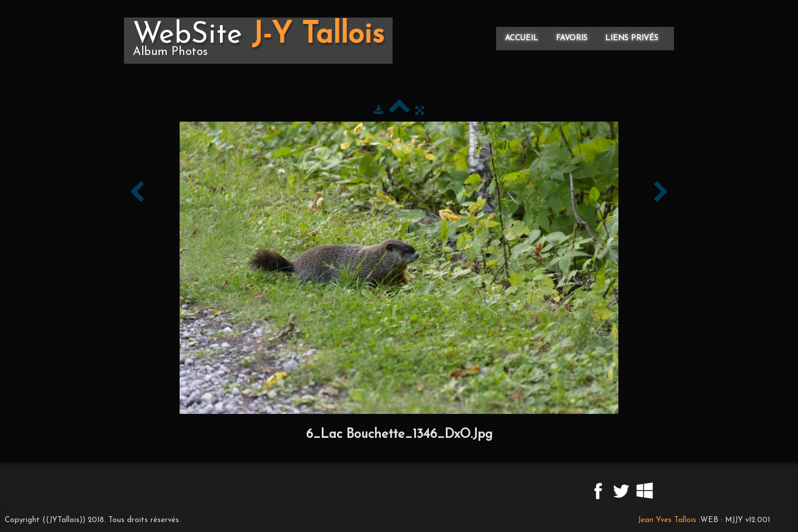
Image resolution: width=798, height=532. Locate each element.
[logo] (258, 41)
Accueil (522, 38)
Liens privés (632, 38)
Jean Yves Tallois (667, 520)
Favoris (572, 38)
